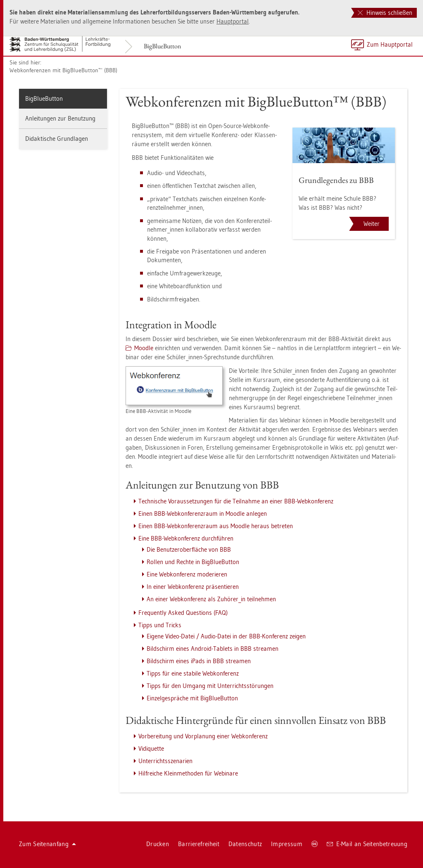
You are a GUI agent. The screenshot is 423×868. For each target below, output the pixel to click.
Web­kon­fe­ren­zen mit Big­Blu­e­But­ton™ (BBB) (63, 70)
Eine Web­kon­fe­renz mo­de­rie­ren (187, 574)
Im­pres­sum (287, 844)
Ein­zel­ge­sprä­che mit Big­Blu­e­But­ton (192, 698)
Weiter (372, 224)
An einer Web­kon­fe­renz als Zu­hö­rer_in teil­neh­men (211, 599)
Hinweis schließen (385, 13)
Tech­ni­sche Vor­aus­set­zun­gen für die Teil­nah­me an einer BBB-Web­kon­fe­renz (236, 501)
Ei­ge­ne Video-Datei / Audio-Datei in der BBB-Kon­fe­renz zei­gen (226, 636)
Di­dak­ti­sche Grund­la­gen (57, 139)
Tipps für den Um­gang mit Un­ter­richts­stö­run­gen (210, 686)
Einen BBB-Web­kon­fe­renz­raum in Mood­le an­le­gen (203, 513)
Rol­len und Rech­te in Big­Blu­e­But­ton (193, 562)
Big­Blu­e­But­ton (162, 46)
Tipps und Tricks (160, 625)
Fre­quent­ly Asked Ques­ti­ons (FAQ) (183, 613)
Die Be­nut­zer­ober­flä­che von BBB (189, 549)
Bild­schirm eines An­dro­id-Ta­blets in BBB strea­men (213, 649)
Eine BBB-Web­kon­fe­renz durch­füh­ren (186, 538)
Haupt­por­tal (233, 21)
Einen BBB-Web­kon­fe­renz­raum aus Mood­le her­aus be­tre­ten (216, 526)
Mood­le (144, 348)
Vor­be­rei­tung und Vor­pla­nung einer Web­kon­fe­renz (203, 736)
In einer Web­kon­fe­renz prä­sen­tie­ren (193, 587)
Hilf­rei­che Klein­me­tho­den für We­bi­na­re (188, 773)
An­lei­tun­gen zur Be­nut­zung (60, 118)
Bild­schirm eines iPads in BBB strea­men (199, 661)
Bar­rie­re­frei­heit (199, 844)
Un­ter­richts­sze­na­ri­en (165, 761)
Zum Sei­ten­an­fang (48, 844)
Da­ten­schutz (245, 844)
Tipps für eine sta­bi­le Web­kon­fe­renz (193, 673)
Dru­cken (158, 844)
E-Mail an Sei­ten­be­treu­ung (367, 844)
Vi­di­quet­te (151, 748)
